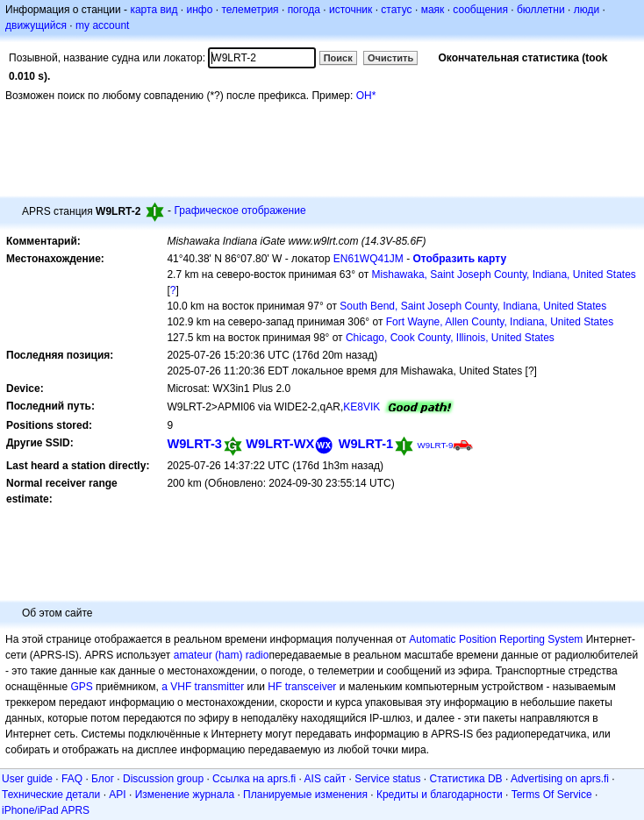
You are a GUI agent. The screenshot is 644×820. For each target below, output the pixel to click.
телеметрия (250, 10)
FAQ (72, 779)
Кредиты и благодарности (440, 795)
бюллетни (541, 10)
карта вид (154, 10)
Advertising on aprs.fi (560, 779)
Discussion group (163, 779)
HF (275, 687)
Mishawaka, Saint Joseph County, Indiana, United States (504, 275)
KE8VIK (361, 407)
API (117, 795)
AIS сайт (326, 779)
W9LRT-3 (194, 444)
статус (396, 10)
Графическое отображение (240, 210)
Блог (103, 779)
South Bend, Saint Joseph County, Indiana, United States (473, 306)
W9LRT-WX (280, 444)
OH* (366, 96)
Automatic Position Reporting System (496, 639)
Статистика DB (466, 779)
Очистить (390, 58)
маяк (433, 10)
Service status (387, 779)
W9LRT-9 (436, 445)
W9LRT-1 (366, 444)
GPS (81, 687)
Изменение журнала (185, 795)
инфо (199, 10)
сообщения (480, 10)
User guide (27, 779)
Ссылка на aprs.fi (254, 779)
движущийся (36, 25)
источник (351, 10)
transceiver (311, 687)
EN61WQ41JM (369, 259)
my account (102, 25)
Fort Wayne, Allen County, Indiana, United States (500, 322)
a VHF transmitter (203, 687)
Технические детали (51, 795)
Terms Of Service (552, 795)
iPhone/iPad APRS (46, 810)
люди (587, 10)
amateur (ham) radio (222, 655)
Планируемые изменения (305, 795)
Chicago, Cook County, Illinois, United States (450, 338)
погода (304, 10)
